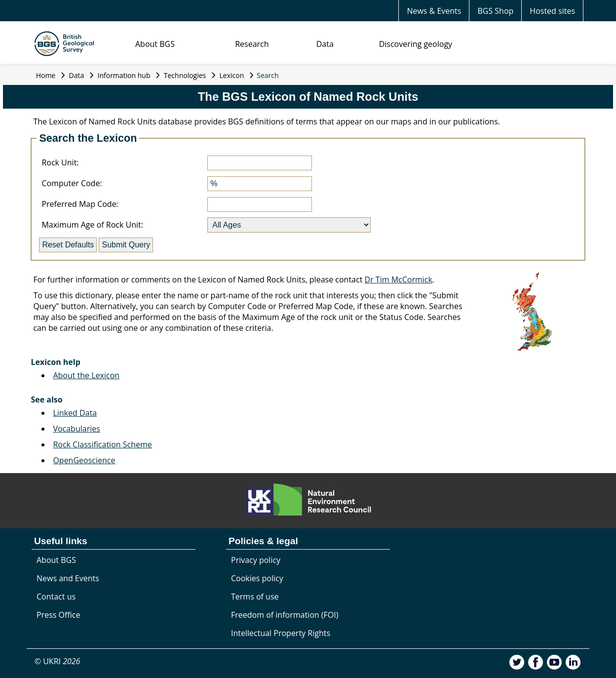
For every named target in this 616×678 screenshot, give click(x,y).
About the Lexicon (86, 375)
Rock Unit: (60, 162)
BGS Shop (495, 11)
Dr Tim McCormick (399, 279)
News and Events (68, 578)
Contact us (56, 597)
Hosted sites (552, 11)
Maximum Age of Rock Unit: (92, 225)
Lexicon (232, 75)
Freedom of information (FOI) (285, 615)
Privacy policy (256, 560)
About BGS (155, 44)
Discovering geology (416, 44)
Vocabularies (76, 429)
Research (252, 44)
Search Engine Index (70, 344)
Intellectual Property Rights (281, 633)
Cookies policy (257, 578)
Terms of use (255, 597)
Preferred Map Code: (80, 204)
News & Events (434, 11)
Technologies (185, 75)
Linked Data (75, 413)
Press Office (58, 615)
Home (46, 75)
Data (325, 44)
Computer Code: (72, 183)
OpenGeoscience (84, 460)
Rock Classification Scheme (102, 444)
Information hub (124, 75)
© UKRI (58, 661)
